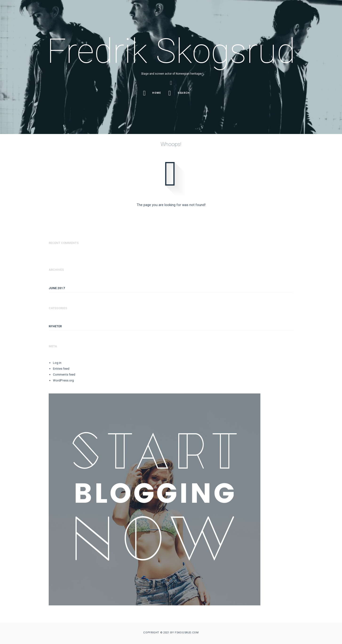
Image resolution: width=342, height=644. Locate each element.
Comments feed (64, 375)
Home (153, 93)
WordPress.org (63, 380)
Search (180, 93)
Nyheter (55, 326)
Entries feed (61, 369)
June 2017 (57, 288)
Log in (57, 363)
